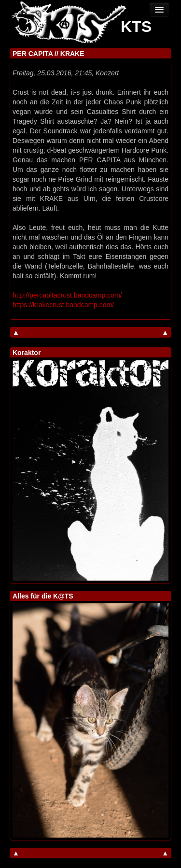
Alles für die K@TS (43, 596)
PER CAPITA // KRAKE (49, 54)
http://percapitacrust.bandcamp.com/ (67, 295)
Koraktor (27, 353)
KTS (136, 27)
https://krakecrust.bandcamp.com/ (63, 305)
